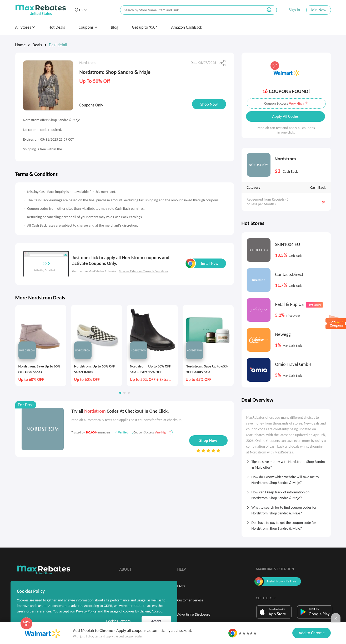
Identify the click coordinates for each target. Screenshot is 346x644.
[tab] (286, 463)
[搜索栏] (188, 10)
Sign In (294, 10)
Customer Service (190, 600)
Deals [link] (37, 45)
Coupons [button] (88, 27)
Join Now (319, 10)
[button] (81, 10)
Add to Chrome (312, 633)
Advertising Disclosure (194, 614)
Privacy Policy (86, 611)
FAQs (181, 586)
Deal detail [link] (58, 45)
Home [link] (21, 45)
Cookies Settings (118, 621)
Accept (156, 621)
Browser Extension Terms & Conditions (144, 271)
